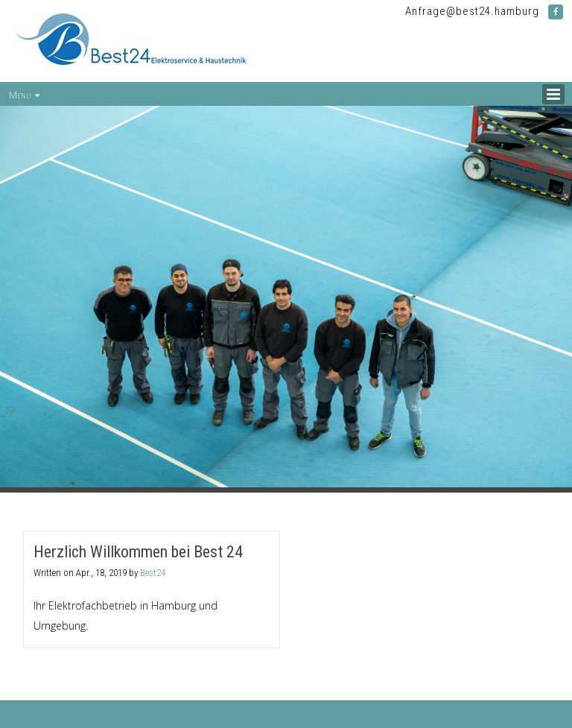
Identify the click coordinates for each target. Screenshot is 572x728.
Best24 (153, 573)
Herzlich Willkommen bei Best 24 (138, 552)
